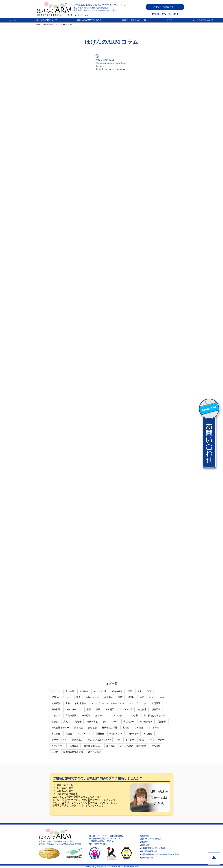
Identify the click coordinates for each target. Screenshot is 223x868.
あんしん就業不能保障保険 (133, 746)
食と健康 (142, 709)
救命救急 (92, 728)
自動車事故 (81, 703)
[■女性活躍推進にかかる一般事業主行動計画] (162, 855)
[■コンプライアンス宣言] (162, 839)
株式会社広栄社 (110, 728)
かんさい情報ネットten (99, 740)
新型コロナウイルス (61, 697)
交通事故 (109, 697)
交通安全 (100, 734)
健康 (142, 740)
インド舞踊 (154, 728)
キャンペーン (58, 746)
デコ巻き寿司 (146, 722)
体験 (118, 740)
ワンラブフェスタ (138, 703)
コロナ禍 (134, 715)
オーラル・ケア (59, 740)
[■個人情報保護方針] (162, 851)
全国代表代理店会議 (73, 752)
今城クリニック (157, 697)
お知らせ (84, 691)
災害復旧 (162, 722)
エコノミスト (84, 734)
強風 (98, 709)
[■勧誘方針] (162, 845)
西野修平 (77, 722)
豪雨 (120, 697)
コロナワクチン (117, 715)
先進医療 (74, 746)
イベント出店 (100, 691)
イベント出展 (126, 709)
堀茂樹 (131, 697)
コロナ (55, 752)
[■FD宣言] (162, 842)
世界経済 (139, 728)
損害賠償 (156, 709)
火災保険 (156, 703)
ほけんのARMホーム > (46, 24)
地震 (142, 697)
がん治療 (156, 746)
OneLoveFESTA (73, 709)
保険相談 (56, 709)
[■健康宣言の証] (162, 858)
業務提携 (79, 728)
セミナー (56, 691)
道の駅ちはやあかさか (154, 715)
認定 (79, 697)
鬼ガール (100, 715)
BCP (149, 691)
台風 (140, 691)
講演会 (55, 722)
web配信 (86, 715)
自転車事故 (92, 722)
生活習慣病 (129, 722)
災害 (130, 691)
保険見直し (77, 740)
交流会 (69, 734)
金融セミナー (92, 697)
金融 (68, 703)
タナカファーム (111, 722)
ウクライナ (133, 734)
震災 (66, 722)
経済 (89, 709)
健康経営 (56, 703)
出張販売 (56, 734)
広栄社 (126, 728)
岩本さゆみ (117, 691)
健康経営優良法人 (92, 746)
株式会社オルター (60, 728)
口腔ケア (56, 715)
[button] (165, 7)
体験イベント (116, 734)
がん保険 (148, 734)
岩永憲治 (110, 709)
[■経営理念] (162, 836)
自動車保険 (71, 715)
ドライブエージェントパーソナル (107, 703)
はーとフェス (95, 752)
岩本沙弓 (70, 691)
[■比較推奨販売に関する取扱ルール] (162, 848)
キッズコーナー (157, 740)
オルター (130, 740)
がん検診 (111, 746)
